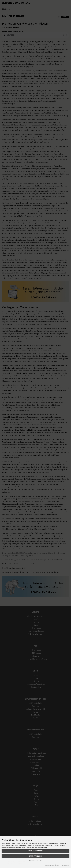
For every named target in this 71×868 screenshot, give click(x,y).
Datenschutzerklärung (52, 865)
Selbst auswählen (36, 861)
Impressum (66, 865)
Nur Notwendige (35, 856)
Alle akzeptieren (35, 851)
